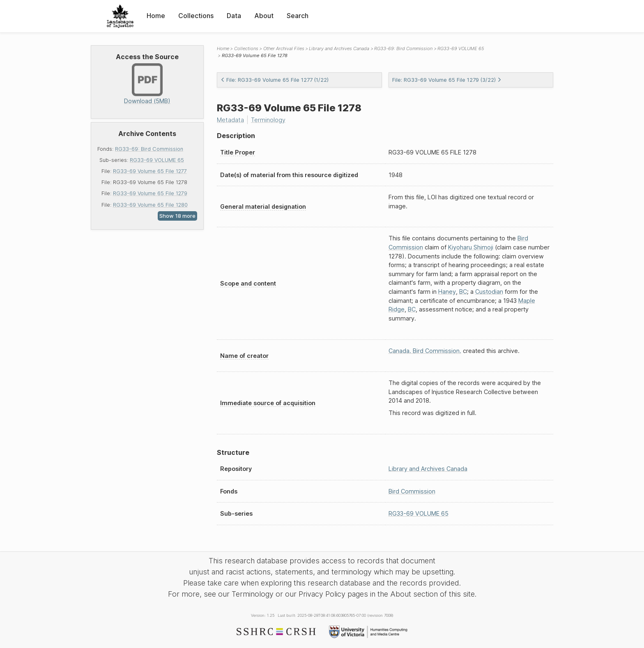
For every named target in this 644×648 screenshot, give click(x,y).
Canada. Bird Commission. (425, 351)
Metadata (230, 120)
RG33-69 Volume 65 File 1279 (150, 193)
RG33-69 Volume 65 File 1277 (150, 171)
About (264, 16)
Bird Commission (412, 491)
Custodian (489, 292)
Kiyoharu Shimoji (471, 247)
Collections (196, 16)
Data (234, 16)
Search (298, 16)
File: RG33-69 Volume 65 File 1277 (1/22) (275, 80)
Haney (447, 292)
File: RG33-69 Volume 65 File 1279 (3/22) (447, 80)
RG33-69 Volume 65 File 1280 (150, 205)
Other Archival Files (284, 48)
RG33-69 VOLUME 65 (157, 160)
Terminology (268, 120)
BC (463, 292)
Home (156, 16)
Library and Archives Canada (339, 48)
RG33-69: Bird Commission (149, 149)
